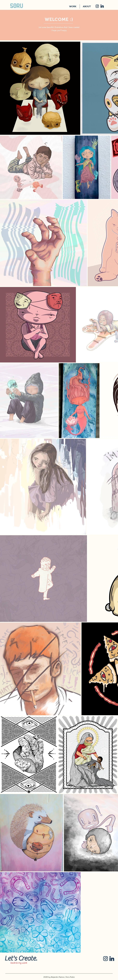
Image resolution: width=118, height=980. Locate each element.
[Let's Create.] (21, 958)
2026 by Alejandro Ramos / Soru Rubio (59, 977)
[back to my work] (19, 963)
